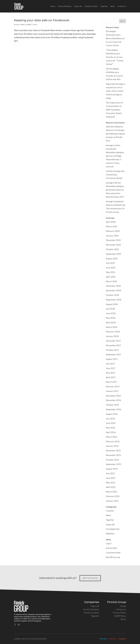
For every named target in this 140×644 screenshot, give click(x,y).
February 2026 (113, 231)
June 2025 (111, 268)
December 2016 (113, 396)
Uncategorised (113, 529)
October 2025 (112, 249)
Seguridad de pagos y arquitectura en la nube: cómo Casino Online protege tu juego (116, 91)
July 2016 (110, 419)
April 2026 (111, 222)
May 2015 (111, 483)
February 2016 (113, 441)
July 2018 (110, 309)
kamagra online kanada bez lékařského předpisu (115, 149)
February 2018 (113, 332)
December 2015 (113, 451)
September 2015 (114, 464)
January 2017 (112, 391)
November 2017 (113, 345)
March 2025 (112, 281)
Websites (110, 534)
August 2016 (112, 414)
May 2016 (111, 428)
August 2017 (112, 359)
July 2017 (110, 364)
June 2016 (111, 423)
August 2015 (112, 469)
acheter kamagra (114, 171)
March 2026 (112, 226)
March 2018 (112, 327)
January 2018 (112, 336)
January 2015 (112, 501)
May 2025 (111, 272)
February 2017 (113, 386)
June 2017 (111, 368)
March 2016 (112, 437)
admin (18, 24)
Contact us (122, 6)
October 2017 (112, 350)
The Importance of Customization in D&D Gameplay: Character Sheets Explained (114, 110)
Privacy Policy (119, 613)
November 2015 (113, 455)
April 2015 (111, 487)
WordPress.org (113, 557)
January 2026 (112, 236)
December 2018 (113, 286)
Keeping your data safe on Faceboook (42, 20)
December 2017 (113, 341)
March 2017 (112, 382)
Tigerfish (104, 6)
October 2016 (112, 405)
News (113, 6)
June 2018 (111, 313)
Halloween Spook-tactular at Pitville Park (116, 137)
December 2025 (113, 240)
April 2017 (111, 377)
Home (53, 6)
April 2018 (111, 322)
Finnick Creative (91, 6)
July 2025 (110, 263)
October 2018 (112, 295)
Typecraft (78, 6)
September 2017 (114, 354)
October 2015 (112, 460)
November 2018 (113, 290)
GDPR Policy (120, 616)
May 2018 (111, 318)
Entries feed (111, 548)
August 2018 (112, 304)
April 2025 (111, 277)
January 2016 (112, 446)
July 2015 (110, 473)
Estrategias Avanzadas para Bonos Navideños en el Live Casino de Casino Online (115, 38)
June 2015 (111, 478)
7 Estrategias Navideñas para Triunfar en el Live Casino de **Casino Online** (115, 57)
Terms (123, 619)
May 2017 (111, 373)
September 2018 (114, 300)
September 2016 (114, 409)
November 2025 (113, 245)
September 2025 (114, 254)
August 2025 (112, 258)
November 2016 (113, 400)
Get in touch (90, 578)
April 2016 (111, 432)
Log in (109, 543)
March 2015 (112, 492)
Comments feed (113, 553)
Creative (34, 24)
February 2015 (113, 496)
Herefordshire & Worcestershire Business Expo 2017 (115, 193)
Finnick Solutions (65, 6)
